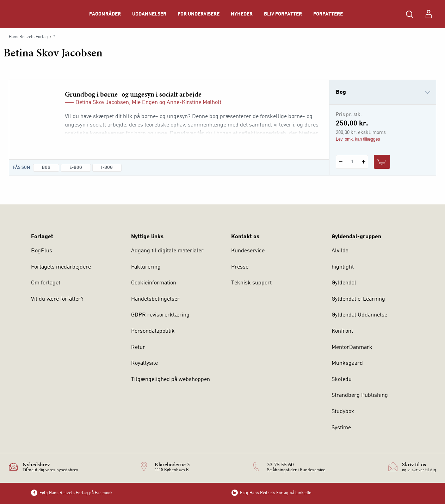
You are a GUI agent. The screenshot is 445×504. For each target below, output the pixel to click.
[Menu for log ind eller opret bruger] (428, 14)
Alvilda (340, 251)
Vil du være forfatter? (57, 299)
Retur (138, 348)
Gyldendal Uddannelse (359, 315)
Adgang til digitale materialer (167, 251)
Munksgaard (347, 363)
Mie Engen (145, 103)
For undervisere (199, 14)
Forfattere (328, 14)
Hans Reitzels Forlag (28, 37)
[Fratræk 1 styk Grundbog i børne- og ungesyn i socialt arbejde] (341, 162)
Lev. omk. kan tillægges (358, 139)
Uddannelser (149, 14)
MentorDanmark (352, 348)
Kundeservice (248, 251)
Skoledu (342, 380)
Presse (240, 267)
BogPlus (42, 251)
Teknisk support (251, 283)
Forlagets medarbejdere (61, 267)
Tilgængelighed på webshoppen (171, 380)
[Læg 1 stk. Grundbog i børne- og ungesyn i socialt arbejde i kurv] (382, 162)
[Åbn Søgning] (409, 14)
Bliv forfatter (283, 14)
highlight (343, 267)
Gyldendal (344, 283)
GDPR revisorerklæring (160, 315)
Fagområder (105, 14)
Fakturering (146, 267)
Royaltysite (144, 363)
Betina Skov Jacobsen (102, 103)
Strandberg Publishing (360, 395)
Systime (341, 428)
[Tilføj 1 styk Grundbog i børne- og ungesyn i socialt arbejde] (363, 162)
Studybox (343, 412)
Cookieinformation (154, 283)
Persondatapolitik (153, 331)
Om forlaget (46, 283)
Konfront (342, 331)
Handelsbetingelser (155, 299)
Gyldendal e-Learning (358, 299)
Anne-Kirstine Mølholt (194, 103)
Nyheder (242, 14)
